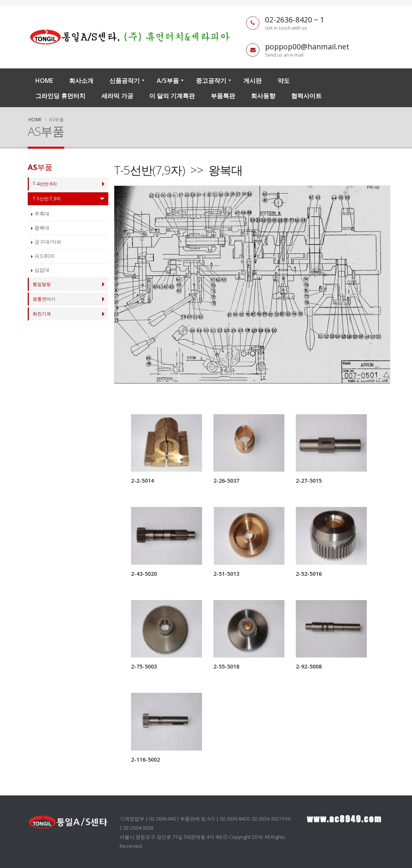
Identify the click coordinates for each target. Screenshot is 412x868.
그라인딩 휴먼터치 (60, 96)
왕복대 (42, 228)
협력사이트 (306, 96)
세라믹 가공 (117, 96)
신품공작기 (125, 81)
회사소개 (81, 81)
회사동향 (263, 96)
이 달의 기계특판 (172, 96)
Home (44, 81)
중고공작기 (211, 81)
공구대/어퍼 (48, 242)
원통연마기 (45, 299)
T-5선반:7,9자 (47, 199)
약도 (284, 81)
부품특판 (223, 96)
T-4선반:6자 (45, 184)
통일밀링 (43, 284)
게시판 (253, 81)
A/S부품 (168, 81)
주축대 (42, 214)
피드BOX (44, 256)
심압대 (42, 270)
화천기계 (43, 314)
